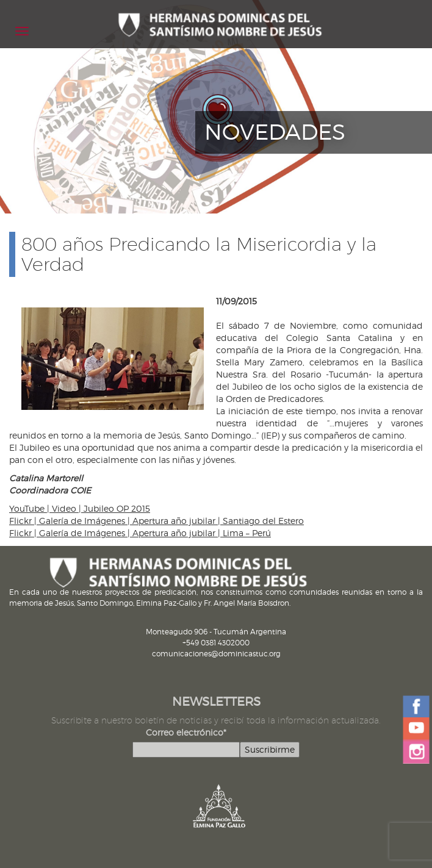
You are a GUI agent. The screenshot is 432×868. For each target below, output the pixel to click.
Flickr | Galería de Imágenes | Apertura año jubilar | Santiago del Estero (157, 521)
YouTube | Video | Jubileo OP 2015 (80, 508)
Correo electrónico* (186, 732)
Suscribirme (270, 749)
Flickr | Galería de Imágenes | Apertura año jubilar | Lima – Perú (140, 533)
